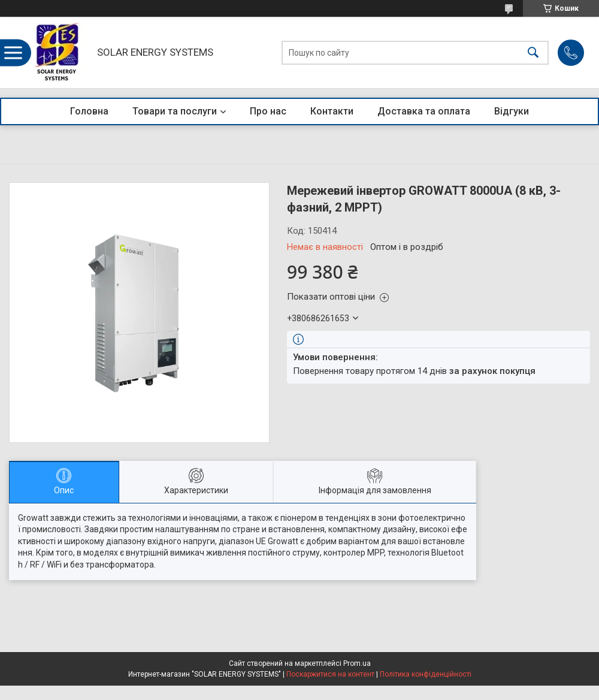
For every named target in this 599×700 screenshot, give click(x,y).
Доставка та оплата (424, 111)
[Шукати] (533, 52)
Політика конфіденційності (426, 674)
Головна (89, 111)
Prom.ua (357, 663)
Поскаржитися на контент (330, 674)
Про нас (268, 111)
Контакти (332, 111)
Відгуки (512, 111)
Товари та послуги (175, 111)
